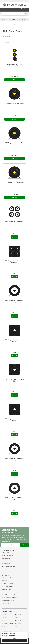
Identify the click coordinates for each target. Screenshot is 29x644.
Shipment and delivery (7, 583)
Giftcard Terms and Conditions (9, 595)
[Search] (26, 14)
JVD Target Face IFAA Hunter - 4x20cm (15, 262)
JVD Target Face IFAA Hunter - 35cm (15, 380)
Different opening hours (8, 601)
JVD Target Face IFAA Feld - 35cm (15, 301)
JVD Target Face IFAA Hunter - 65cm (15, 420)
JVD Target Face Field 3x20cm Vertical (14, 65)
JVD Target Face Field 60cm (15, 143)
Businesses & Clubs (6, 589)
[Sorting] (14, 42)
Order (14, 80)
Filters (14, 25)
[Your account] (21, 10)
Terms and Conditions (7, 592)
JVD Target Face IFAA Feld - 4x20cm (15, 222)
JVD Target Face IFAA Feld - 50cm (15, 459)
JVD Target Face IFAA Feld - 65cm (15, 499)
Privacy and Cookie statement (9, 598)
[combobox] (13, 14)
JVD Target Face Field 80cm (14, 182)
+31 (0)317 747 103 (6, 564)
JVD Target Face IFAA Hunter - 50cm (15, 341)
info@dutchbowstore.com (8, 567)
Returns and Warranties (7, 586)
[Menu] (3, 9)
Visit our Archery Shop (7, 578)
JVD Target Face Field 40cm (14, 104)
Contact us (4, 581)
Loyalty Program (6, 603)
